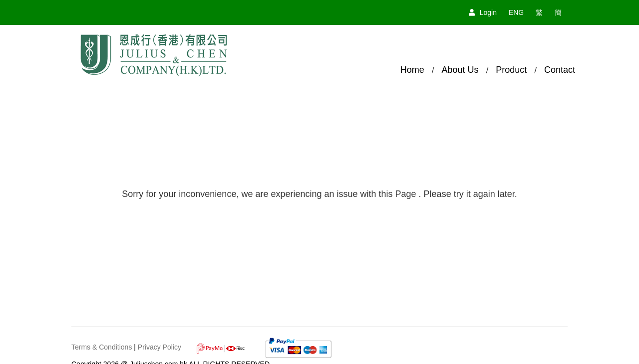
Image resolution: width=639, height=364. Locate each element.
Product (511, 70)
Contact (560, 70)
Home (412, 70)
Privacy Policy (160, 347)
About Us (460, 70)
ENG (516, 12)
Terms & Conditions (102, 347)
